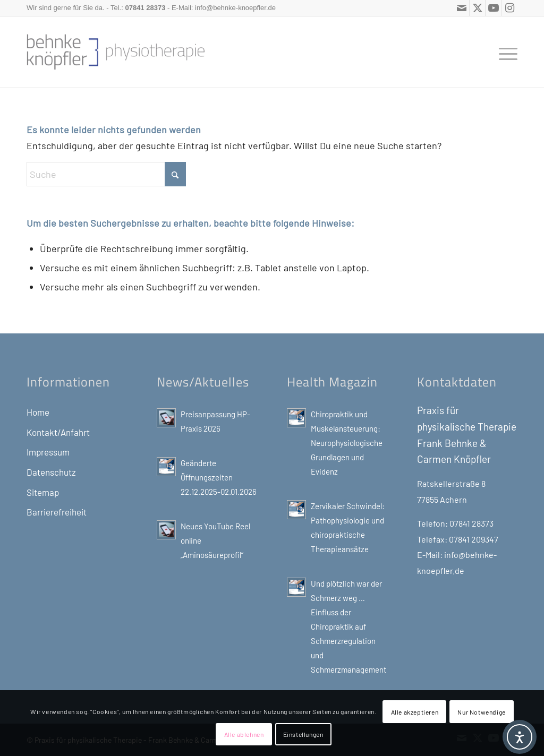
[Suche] (106, 174)
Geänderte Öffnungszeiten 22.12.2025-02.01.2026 (219, 477)
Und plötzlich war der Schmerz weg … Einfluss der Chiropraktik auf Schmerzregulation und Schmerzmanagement (348, 626)
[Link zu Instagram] (509, 8)
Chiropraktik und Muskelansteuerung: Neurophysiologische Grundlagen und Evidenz (347, 443)
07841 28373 (145, 8)
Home (38, 412)
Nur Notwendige (481, 712)
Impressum (48, 452)
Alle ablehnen (244, 734)
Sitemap (43, 492)
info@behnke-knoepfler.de (235, 8)
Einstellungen (303, 734)
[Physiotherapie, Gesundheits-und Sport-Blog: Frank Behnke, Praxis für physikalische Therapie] (116, 52)
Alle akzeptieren (415, 712)
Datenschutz (51, 472)
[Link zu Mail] (461, 8)
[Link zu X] (477, 8)
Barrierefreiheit (57, 512)
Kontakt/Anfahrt (58, 432)
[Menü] (505, 52)
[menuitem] (505, 52)
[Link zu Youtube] (493, 8)
